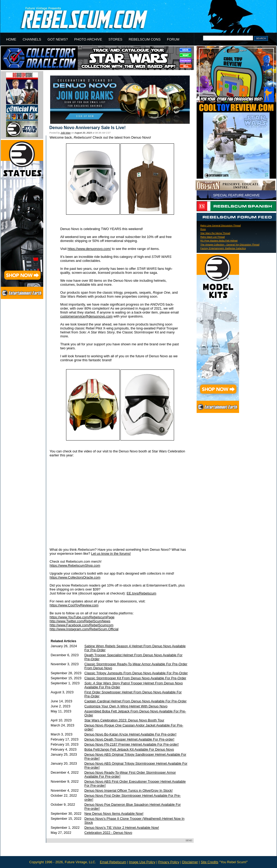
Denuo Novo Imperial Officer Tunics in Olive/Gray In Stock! (129, 790)
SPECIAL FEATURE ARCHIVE (236, 195)
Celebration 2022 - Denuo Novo (108, 833)
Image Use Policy (142, 862)
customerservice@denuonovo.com (86, 316)
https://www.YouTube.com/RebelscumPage (82, 617)
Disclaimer (190, 862)
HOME (11, 39)
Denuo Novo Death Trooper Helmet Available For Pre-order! (129, 739)
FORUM (173, 39)
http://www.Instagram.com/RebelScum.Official (84, 629)
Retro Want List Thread (213, 237)
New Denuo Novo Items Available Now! (114, 814)
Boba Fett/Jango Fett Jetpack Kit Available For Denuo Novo (129, 749)
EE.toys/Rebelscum (141, 593)
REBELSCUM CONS (145, 39)
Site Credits (209, 862)
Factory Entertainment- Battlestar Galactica (223, 248)
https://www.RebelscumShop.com (75, 565)
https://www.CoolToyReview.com (74, 605)
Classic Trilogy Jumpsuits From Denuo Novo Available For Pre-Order (136, 673)
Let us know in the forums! (111, 554)
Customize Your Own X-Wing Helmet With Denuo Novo (126, 706)
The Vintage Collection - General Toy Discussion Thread (230, 245)
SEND (189, 840)
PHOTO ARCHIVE (88, 39)
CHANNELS (32, 39)
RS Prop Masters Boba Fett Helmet (219, 241)
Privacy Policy (169, 862)
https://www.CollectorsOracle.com (75, 577)
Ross (203, 229)
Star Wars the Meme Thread (215, 233)
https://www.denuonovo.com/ (89, 249)
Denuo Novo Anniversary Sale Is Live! (88, 128)
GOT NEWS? (58, 39)
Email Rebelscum (113, 862)
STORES (115, 39)
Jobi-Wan (66, 133)
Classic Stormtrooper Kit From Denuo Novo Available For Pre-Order (135, 678)
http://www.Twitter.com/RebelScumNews (80, 621)
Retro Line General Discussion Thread (220, 226)
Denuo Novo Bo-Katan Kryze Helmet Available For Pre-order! (130, 734)
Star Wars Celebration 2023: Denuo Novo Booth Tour (124, 720)
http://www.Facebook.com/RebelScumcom (81, 625)
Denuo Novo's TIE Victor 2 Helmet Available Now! (122, 828)
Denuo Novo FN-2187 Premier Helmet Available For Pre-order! (131, 744)
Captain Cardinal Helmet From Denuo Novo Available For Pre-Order (135, 701)
